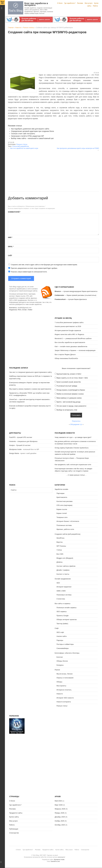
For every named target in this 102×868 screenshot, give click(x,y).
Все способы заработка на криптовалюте (70, 342)
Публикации (14, 829)
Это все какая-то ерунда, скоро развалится (71, 406)
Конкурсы (60, 665)
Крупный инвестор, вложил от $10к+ (69, 374)
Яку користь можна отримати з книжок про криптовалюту (30, 389)
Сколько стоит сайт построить (23, 134)
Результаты (76, 421)
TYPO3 (59, 550)
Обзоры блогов (62, 661)
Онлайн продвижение (63, 579)
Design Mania (14, 453)
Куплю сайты (14, 817)
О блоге (60, 3)
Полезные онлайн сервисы (67, 608)
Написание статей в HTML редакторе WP (27, 136)
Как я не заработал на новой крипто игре (24, 148)
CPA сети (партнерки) (65, 505)
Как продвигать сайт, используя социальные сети (73, 465)
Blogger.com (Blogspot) (65, 558)
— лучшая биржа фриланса (71, 299)
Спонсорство (14, 833)
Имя (10, 237)
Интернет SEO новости (65, 698)
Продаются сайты (16, 813)
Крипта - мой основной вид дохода (69, 402)
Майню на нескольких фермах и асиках (70, 394)
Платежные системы (64, 525)
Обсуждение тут (76, 424)
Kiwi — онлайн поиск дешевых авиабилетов (71, 346)
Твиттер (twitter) (62, 624)
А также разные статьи (76, 475)
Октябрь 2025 (60, 825)
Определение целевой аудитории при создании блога (32, 131)
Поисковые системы (64, 595)
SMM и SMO (61, 591)
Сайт (10, 256)
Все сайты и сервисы (63, 604)
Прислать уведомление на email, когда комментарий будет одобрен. (33, 268)
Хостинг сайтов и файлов (66, 566)
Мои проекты (61, 686)
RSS (19, 310)
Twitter (30, 310)
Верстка (60, 542)
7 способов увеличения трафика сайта (69, 322)
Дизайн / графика (63, 570)
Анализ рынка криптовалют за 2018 (68, 326)
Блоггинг (60, 657)
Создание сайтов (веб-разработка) (68, 534)
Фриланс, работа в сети (65, 529)
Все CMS (60, 554)
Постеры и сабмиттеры (65, 644)
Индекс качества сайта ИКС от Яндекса (69, 334)
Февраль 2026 (60, 809)
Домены (60, 562)
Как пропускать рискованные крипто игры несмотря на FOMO (78, 148)
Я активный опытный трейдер (67, 386)
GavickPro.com (55, 861)
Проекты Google (63, 616)
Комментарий (14, 212)
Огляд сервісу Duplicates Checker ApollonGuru (72, 448)
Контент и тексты (63, 574)
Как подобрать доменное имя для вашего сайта (30, 129)
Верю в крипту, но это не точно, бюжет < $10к (72, 378)
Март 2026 (59, 805)
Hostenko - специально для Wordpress (23, 441)
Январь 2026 (59, 813)
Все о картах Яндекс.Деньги (65, 354)
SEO (58, 583)
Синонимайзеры (63, 648)
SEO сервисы (62, 612)
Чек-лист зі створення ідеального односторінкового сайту (30, 372)
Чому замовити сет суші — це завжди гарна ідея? (73, 437)
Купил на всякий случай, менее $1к (69, 382)
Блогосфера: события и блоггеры (67, 653)
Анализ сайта (62, 636)
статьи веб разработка (20, 146)
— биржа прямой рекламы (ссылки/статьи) (76, 295)
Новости (18, 28)
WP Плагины (61, 546)
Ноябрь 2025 (60, 821)
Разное (57, 670)
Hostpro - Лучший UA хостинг (20, 445)
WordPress (61, 538)
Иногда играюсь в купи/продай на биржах (71, 390)
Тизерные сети (62, 517)
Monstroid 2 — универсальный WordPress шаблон (73, 338)
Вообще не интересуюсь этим (67, 410)
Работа (95, 6)
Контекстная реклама (65, 501)
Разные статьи (29, 28)
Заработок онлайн (61, 489)
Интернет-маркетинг (64, 587)
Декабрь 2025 (60, 817)
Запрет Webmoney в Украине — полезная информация (75, 350)
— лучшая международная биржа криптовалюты (76, 291)
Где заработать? (70, 3)
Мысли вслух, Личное (65, 674)
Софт (57, 628)
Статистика (61, 599)
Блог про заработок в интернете (36, 4)
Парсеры (60, 640)
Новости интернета (64, 702)
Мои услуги (89, 3)
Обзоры (59, 682)
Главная (11, 28)
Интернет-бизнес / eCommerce (68, 521)
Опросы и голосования (65, 678)
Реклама (80, 3)
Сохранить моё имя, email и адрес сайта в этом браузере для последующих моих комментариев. (44, 265)
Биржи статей (62, 513)
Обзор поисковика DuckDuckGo (66, 358)
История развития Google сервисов (68, 330)
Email (11, 247)
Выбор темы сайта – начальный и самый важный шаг (32, 138)
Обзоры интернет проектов (67, 620)
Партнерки (61, 493)
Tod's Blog (16, 8)
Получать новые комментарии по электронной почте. (28, 272)
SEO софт (60, 632)
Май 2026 (58, 801)
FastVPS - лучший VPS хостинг (21, 437)
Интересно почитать (64, 690)
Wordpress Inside (15, 449)
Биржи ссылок (62, 509)
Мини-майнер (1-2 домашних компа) (69, 398)
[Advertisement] (53, 53)
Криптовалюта (62, 497)
